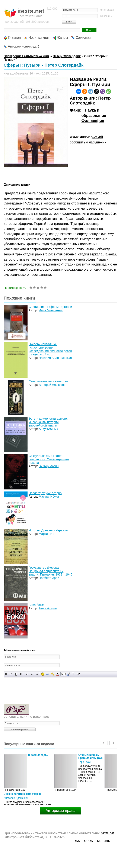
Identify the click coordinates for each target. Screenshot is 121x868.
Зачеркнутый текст (21, 674)
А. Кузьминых (48, 429)
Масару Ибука (49, 497)
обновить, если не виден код (26, 717)
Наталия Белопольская (55, 358)
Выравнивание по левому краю (27, 674)
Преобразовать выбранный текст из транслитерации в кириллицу (73, 674)
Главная (14, 38)
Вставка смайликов (43, 674)
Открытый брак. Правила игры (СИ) (90, 756)
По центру (32, 674)
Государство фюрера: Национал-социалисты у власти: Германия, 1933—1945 (50, 571)
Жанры (62, 38)
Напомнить (105, 16)
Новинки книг (39, 38)
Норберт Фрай (49, 578)
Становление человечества (48, 381)
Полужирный (6, 674)
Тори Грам (84, 762)
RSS (77, 841)
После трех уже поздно (45, 493)
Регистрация (106, 10)
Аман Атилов (48, 608)
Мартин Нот (47, 534)
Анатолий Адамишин (16, 798)
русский (97, 137)
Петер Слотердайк (90, 101)
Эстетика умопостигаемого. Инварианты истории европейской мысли (48, 422)
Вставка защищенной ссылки (53, 674)
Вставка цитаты (68, 674)
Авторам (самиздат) (23, 46)
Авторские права (60, 811)
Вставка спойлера (78, 674)
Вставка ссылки (48, 674)
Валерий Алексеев (52, 385)
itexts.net (107, 833)
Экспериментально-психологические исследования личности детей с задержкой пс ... (50, 349)
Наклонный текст (11, 674)
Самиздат (83, 38)
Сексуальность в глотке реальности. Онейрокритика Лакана (49, 459)
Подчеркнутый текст (16, 674)
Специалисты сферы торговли (50, 307)
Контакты (104, 841)
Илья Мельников (51, 310)
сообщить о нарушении (88, 142)
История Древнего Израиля (48, 530)
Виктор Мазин (49, 466)
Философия (93, 121)
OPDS (88, 841)
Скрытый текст (63, 674)
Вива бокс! (36, 605)
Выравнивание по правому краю (37, 674)
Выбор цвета (58, 674)
